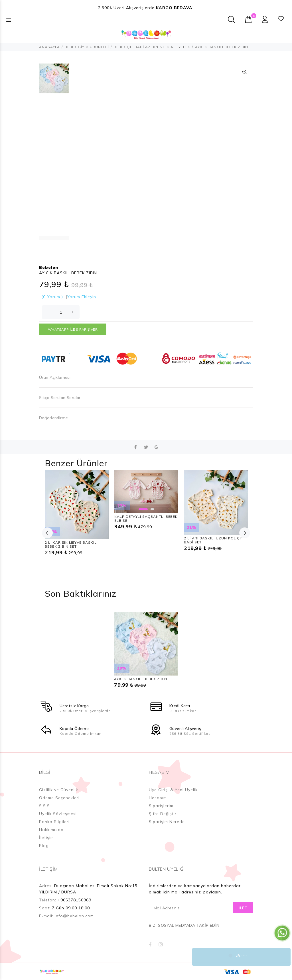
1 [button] (143, 509)
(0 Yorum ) (52, 297)
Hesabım (158, 798)
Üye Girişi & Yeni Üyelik (173, 790)
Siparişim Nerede (167, 822)
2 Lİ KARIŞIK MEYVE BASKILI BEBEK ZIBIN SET (71, 544)
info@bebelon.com (74, 916)
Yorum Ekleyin (82, 297)
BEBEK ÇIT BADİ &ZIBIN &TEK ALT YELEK (152, 47)
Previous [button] (47, 533)
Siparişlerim (161, 806)
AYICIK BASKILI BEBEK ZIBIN (141, 679)
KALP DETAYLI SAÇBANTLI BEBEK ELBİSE (146, 518)
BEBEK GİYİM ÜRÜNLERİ (87, 47)
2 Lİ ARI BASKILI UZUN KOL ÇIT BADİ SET (214, 540)
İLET (243, 908)
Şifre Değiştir (163, 814)
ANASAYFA (49, 47)
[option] (54, 81)
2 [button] (152, 509)
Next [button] (245, 533)
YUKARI (282, 957)
